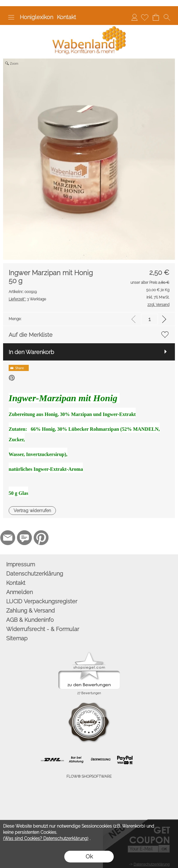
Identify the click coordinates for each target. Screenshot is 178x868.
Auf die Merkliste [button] (31, 335)
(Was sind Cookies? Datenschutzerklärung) (46, 838)
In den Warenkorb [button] (31, 352)
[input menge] (149, 319)
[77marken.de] (24, 538)
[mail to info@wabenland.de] (8, 538)
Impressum (21, 564)
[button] (11, 17)
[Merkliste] (145, 17)
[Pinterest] (41, 538)
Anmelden (134, 17)
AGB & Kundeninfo (30, 620)
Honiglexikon (36, 17)
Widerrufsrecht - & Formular (43, 629)
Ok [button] (89, 856)
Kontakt (66, 17)
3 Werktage (27, 299)
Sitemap (17, 638)
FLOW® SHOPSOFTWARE (89, 776)
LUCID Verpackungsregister (42, 601)
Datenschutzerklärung (35, 574)
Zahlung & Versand (30, 611)
